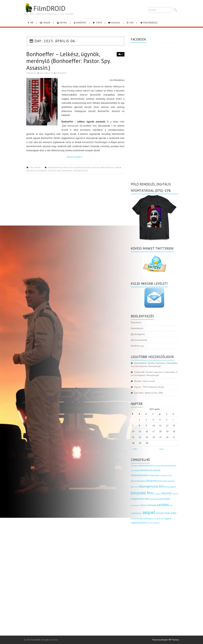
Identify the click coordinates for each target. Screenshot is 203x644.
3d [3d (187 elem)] (132, 465)
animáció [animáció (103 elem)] (157, 466)
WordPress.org (137, 346)
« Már (134, 449)
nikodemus (61, 73)
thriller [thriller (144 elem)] (134, 519)
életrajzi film (66, 167)
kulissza (114, 23)
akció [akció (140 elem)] (136, 466)
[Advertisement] (75, 199)
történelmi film (80, 171)
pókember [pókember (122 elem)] (135, 505)
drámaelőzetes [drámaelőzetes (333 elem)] (140, 475)
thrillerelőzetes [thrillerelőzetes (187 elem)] (145, 518)
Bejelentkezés (137, 328)
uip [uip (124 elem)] (162, 519)
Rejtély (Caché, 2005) (154, 393)
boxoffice (80, 23)
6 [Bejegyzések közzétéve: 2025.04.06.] (173, 420)
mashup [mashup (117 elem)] (175, 494)
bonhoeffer (54, 167)
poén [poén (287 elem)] (167, 499)
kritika (62, 23)
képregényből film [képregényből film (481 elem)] (152, 486)
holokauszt (79, 167)
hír (30, 23)
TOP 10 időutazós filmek (153, 387)
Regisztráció (136, 322)
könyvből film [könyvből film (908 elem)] (142, 493)
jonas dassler (93, 167)
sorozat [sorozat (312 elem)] (160, 513)
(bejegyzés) (138, 334)
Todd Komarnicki (64, 171)
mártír (118, 167)
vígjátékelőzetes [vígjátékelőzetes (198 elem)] (139, 523)
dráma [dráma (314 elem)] (157, 470)
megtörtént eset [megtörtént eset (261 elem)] (140, 499)
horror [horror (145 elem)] (170, 475)
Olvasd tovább (75, 157)
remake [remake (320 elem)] (152, 505)
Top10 (97, 23)
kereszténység (107, 167)
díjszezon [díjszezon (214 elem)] (154, 475)
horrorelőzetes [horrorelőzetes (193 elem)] (138, 481)
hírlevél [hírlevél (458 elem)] (152, 481)
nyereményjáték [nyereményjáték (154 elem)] (157, 499)
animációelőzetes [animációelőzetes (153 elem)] (168, 466)
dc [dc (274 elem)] (151, 470)
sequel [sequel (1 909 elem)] (149, 512)
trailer (45, 23)
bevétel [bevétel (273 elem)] (145, 470)
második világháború (37, 171)
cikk (130, 23)
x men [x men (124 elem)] (151, 523)
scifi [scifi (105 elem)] (171, 505)
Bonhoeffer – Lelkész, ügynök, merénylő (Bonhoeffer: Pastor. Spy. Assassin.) (68, 61)
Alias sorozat (149, 381)
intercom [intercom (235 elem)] (162, 481)
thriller (52, 171)
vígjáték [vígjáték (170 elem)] (168, 519)
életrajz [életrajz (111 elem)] (157, 523)
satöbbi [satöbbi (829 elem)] (163, 505)
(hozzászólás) (139, 340)
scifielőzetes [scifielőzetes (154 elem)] (136, 513)
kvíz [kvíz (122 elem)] (136, 487)
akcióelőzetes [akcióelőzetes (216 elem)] (146, 465)
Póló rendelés (149, 23)
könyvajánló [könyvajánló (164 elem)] (170, 487)
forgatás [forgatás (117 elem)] (163, 475)
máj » (162, 449)
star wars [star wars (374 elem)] (171, 513)
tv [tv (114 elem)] (153, 519)
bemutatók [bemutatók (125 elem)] (135, 470)
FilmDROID (45, 8)
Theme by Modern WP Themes (165, 640)
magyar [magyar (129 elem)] (157, 494)
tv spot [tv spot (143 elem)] (157, 519)
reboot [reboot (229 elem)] (143, 505)
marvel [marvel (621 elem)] (166, 493)
